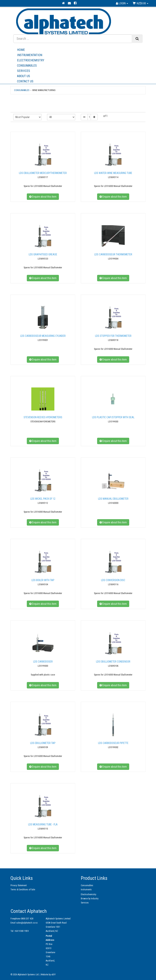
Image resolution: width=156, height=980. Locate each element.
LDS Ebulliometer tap (43, 743)
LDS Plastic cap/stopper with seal (113, 417)
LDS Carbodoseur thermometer (113, 254)
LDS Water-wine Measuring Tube (113, 173)
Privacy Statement (19, 885)
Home (21, 50)
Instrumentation (30, 55)
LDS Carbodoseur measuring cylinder (43, 336)
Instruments (86, 890)
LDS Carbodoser (43, 662)
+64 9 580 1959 (21, 931)
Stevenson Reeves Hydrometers (43, 417)
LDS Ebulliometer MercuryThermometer (43, 173)
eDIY (54, 975)
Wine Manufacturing (44, 90)
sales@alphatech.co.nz (27, 923)
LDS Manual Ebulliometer (113, 499)
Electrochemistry (31, 60)
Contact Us (25, 81)
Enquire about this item (43, 197)
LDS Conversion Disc (113, 580)
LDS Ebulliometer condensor (113, 662)
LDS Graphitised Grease (43, 254)
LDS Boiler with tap (43, 580)
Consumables (27, 65)
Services (80, 71)
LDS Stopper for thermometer (113, 336)
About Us (80, 76)
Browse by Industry (90, 899)
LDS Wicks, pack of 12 (43, 499)
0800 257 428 (27, 919)
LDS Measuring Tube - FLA (43, 824)
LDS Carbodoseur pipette (113, 743)
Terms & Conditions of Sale (23, 890)
